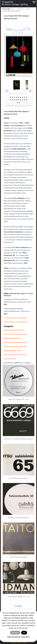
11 (13, 100)
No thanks (15, 633)
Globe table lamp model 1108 (14, 330)
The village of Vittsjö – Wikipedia (15, 318)
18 (26, 100)
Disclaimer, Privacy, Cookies (18, 642)
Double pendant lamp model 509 (15, 346)
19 (18, 103)
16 (22, 100)
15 (20, 100)
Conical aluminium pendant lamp (15, 355)
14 (18, 100)
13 (17, 100)
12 (15, 100)
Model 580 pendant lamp (12, 338)
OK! (24, 633)
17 (24, 100)
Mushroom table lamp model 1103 (15, 342)
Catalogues (20, 9)
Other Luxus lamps (10, 359)
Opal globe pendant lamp (12, 351)
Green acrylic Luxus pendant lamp (16, 334)
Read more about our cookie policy (18, 637)
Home (13, 9)
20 (19, 103)
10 (11, 100)
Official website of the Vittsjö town (16, 322)
